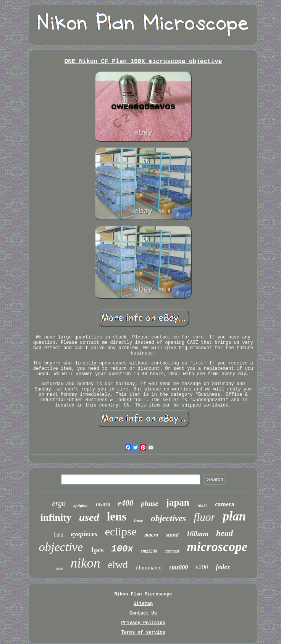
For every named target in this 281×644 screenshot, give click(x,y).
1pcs (97, 550)
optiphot (80, 506)
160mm (197, 534)
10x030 (103, 505)
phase (149, 503)
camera (225, 504)
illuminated (149, 568)
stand (172, 535)
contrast (172, 551)
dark (60, 569)
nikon (86, 563)
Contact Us (143, 613)
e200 (202, 567)
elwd (118, 565)
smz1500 (149, 551)
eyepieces (84, 534)
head (224, 533)
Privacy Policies (143, 623)
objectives (168, 518)
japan (178, 502)
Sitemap (143, 604)
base (139, 520)
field (58, 535)
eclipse (121, 531)
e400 (125, 503)
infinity (56, 518)
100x (122, 549)
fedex (223, 567)
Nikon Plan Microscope (143, 594)
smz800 (178, 567)
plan (235, 516)
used (89, 517)
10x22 (202, 506)
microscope (217, 547)
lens (117, 516)
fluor (204, 517)
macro (151, 535)
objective (61, 547)
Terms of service (143, 633)
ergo (59, 503)
